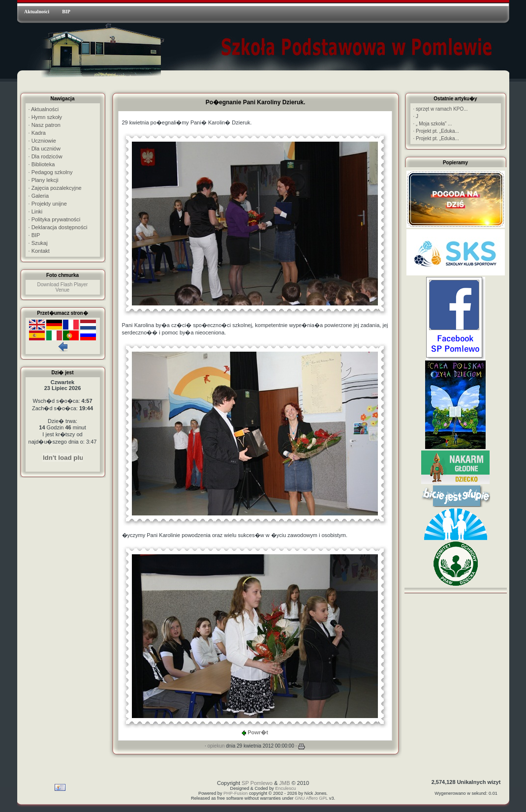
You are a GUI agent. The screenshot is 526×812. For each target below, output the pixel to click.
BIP (66, 12)
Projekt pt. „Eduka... (436, 131)
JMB (284, 783)
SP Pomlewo (257, 783)
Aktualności (37, 12)
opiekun (216, 746)
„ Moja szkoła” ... (433, 124)
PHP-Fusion (235, 793)
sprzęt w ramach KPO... (441, 109)
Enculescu (285, 788)
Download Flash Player (63, 285)
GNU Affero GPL (311, 798)
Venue (62, 290)
